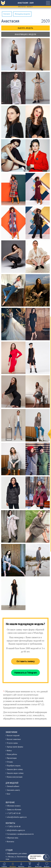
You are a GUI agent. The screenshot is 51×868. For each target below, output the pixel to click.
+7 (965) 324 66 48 (14, 827)
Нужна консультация (15, 777)
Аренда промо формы (15, 747)
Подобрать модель (14, 766)
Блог (9, 794)
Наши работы (12, 754)
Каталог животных (14, 739)
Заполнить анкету (13, 790)
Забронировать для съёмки (17, 854)
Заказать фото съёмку (15, 769)
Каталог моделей (13, 736)
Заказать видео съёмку (15, 773)
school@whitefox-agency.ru (17, 817)
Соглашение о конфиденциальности (20, 834)
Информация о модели (25, 34)
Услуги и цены (12, 743)
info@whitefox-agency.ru (16, 830)
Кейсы (9, 751)
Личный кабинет (13, 786)
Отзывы (10, 762)
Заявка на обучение (14, 810)
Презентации (12, 758)
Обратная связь (13, 838)
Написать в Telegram (26, 673)
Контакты (10, 842)
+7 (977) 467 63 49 (14, 813)
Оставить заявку (26, 661)
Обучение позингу (14, 806)
